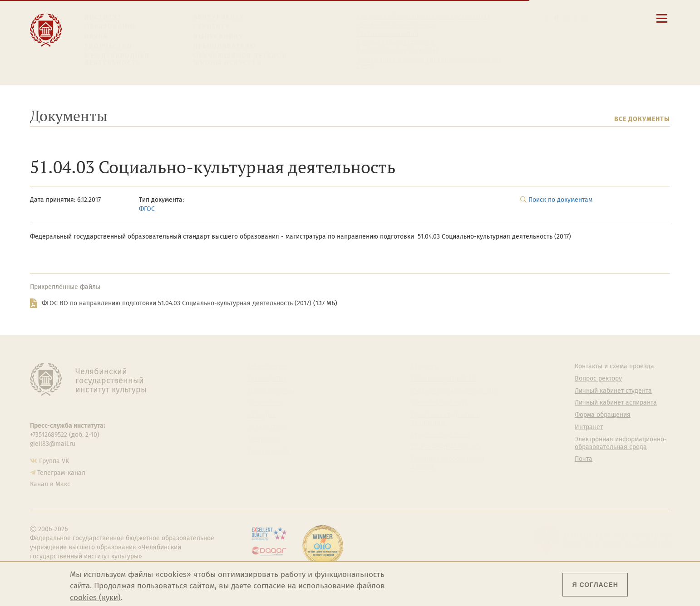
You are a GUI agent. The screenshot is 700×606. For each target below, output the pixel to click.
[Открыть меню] (662, 23)
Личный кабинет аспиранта (398, 51)
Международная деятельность (117, 60)
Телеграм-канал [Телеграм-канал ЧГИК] (61, 473)
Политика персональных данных (448, 463)
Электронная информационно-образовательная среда (429, 63)
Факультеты (266, 403)
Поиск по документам (560, 200)
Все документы (642, 119)
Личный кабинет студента (395, 43)
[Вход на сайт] (585, 18)
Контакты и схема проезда (397, 25)
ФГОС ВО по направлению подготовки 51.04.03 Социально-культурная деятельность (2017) (177, 303)
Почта (584, 459)
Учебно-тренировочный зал (453, 391)
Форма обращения (603, 415)
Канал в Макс (50, 484)
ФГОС (147, 209)
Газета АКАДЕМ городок (446, 447)
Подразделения (271, 391)
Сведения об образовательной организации (423, 17)
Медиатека (264, 440)
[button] (546, 18)
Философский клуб (440, 403)
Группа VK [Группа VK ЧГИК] (54, 461)
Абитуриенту (219, 17)
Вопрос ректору (598, 379)
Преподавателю (225, 46)
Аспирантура (267, 427)
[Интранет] (576, 18)
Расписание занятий (387, 34)
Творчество (108, 46)
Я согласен (595, 585)
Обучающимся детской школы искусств (240, 60)
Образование (111, 27)
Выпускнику (218, 37)
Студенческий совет (441, 435)
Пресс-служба (269, 452)
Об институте (267, 367)
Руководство (267, 379)
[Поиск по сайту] (556, 18)
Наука (96, 37)
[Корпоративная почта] (566, 18)
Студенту (212, 27)
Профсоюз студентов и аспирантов (446, 419)
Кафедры (262, 415)
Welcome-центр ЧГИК (443, 379)
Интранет (589, 427)
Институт (103, 17)
